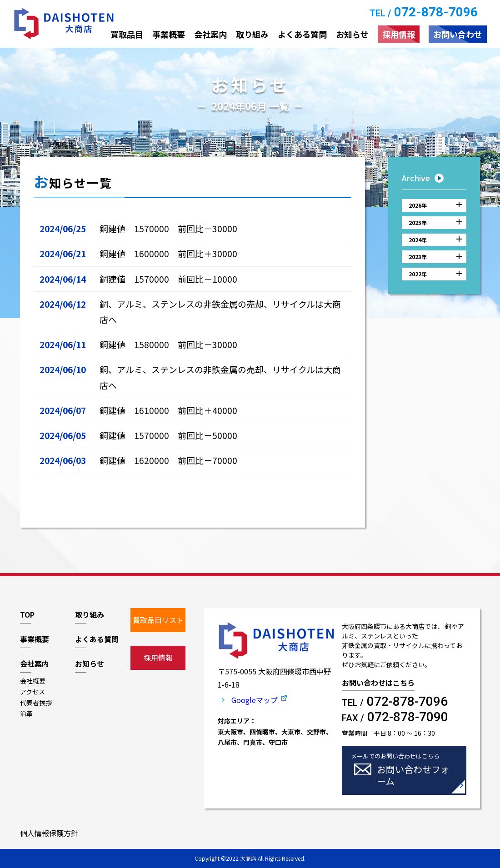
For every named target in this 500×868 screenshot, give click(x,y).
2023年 (435, 274)
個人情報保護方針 (49, 833)
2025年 (435, 229)
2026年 (435, 208)
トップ (30, 144)
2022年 (435, 296)
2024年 (435, 252)
